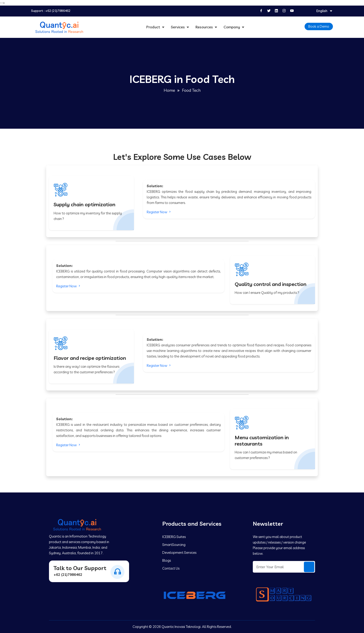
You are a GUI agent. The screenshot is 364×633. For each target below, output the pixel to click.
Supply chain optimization (84, 204)
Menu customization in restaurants (262, 441)
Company (232, 27)
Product (154, 27)
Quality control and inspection (271, 284)
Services (178, 27)
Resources (205, 27)
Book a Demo (319, 26)
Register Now (159, 212)
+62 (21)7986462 (58, 11)
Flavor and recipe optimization (90, 358)
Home (169, 90)
